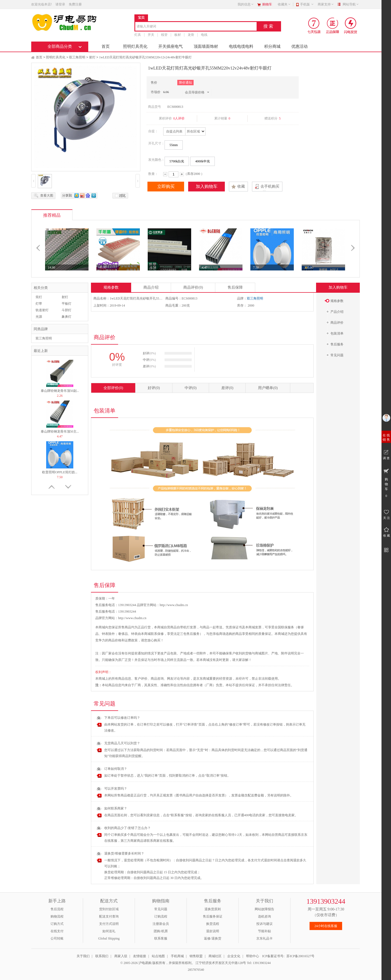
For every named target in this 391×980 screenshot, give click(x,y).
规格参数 (111, 287)
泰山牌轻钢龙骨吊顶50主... (60, 431)
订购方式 (57, 924)
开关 (151, 35)
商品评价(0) (193, 287)
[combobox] (196, 27)
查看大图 (47, 196)
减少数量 (165, 174)
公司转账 (57, 938)
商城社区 (215, 956)
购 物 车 (386, 483)
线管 (164, 35)
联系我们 (102, 956)
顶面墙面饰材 (206, 46)
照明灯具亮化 (135, 46)
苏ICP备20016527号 (300, 956)
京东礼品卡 (264, 938)
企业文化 (234, 956)
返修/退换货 (212, 938)
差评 (227, 388)
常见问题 (161, 909)
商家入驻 (121, 956)
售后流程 (57, 909)
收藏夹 (284, 4)
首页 (106, 46)
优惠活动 (299, 46)
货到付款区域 (109, 909)
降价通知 (185, 83)
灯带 (39, 304)
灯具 (138, 35)
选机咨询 (264, 916)
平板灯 (67, 304)
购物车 (267, 4)
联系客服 (161, 938)
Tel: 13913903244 (259, 963)
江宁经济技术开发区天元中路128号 (221, 963)
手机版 (307, 4)
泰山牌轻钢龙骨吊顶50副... (60, 391)
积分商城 (272, 46)
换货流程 (213, 924)
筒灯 (39, 297)
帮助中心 (253, 956)
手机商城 (177, 956)
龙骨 (191, 35)
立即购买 (166, 186)
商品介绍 (151, 287)
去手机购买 (270, 186)
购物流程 (57, 916)
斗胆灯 (67, 310)
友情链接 (140, 956)
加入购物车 (207, 186)
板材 (178, 35)
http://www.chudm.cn (132, 618)
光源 (39, 317)
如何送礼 (109, 931)
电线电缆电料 (241, 46)
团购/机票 (161, 931)
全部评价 (113, 388)
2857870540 (196, 970)
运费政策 (131, 640)
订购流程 (161, 916)
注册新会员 (161, 924)
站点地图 (158, 956)
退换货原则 (213, 909)
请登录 (60, 4)
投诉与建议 (264, 924)
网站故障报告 (264, 909)
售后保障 (235, 287)
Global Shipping (109, 938)
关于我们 (83, 956)
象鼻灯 (67, 317)
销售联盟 (196, 956)
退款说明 (213, 931)
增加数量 (182, 174)
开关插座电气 (171, 46)
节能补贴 (264, 931)
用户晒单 (268, 388)
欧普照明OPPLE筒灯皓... (60, 472)
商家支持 (326, 4)
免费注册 (75, 4)
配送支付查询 (109, 916)
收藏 (241, 186)
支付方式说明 (109, 924)
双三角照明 (77, 57)
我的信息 (246, 4)
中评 (191, 388)
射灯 (92, 57)
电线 (204, 35)
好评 (154, 388)
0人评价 (179, 118)
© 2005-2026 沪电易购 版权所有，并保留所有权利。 (157, 963)
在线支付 (57, 931)
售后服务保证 (213, 916)
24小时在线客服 (326, 926)
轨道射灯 (42, 310)
